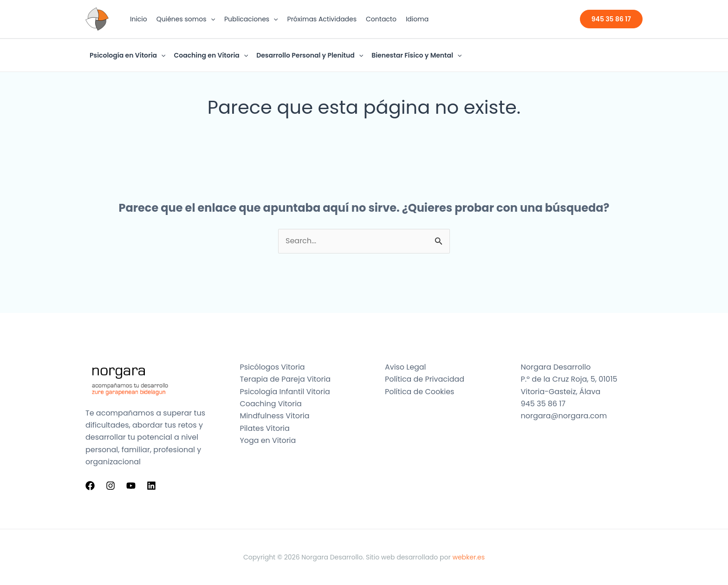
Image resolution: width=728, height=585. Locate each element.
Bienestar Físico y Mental (416, 55)
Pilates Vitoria (265, 428)
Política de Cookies (420, 392)
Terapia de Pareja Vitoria (286, 379)
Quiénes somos (186, 19)
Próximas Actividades (322, 19)
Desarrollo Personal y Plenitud (310, 55)
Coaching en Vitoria (211, 55)
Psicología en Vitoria (127, 55)
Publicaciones (251, 19)
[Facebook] (90, 486)
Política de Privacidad (425, 379)
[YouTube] (131, 486)
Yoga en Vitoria (268, 440)
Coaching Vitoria (271, 404)
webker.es (468, 557)
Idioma (417, 19)
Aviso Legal (406, 367)
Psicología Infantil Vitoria (286, 392)
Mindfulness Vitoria (275, 416)
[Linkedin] (151, 486)
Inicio (139, 19)
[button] (211, 19)
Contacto (381, 19)
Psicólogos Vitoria (273, 367)
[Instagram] (110, 486)
